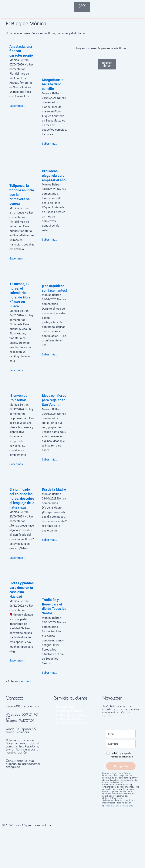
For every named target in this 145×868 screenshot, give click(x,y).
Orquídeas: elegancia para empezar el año (54, 175)
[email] (121, 734)
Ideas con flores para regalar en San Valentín (54, 400)
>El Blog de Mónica (68, 711)
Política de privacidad (122, 757)
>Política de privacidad (71, 715)
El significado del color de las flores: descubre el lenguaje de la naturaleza (22, 498)
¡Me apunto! (121, 766)
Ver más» (25, 681)
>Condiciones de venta (71, 722)
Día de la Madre (54, 489)
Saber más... (17, 106)
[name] (121, 744)
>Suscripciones (64, 707)
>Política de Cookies (68, 718)
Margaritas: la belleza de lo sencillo (53, 84)
